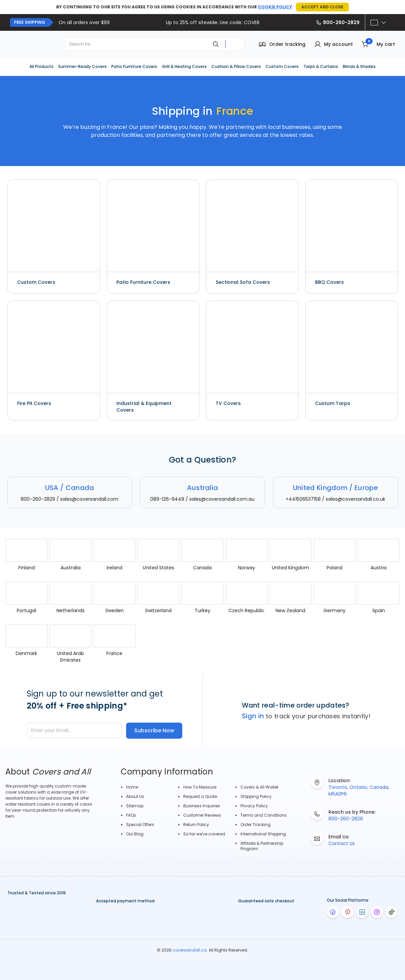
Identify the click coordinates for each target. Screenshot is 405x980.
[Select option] (378, 22)
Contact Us (342, 843)
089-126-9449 (167, 499)
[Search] (216, 44)
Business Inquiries (202, 806)
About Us (135, 796)
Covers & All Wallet (259, 787)
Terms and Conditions (264, 815)
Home (132, 787)
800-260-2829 (338, 22)
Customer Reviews (202, 815)
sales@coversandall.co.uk (356, 499)
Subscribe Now (154, 730)
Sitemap (135, 806)
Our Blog (135, 834)
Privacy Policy (254, 806)
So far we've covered (204, 834)
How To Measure (200, 787)
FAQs (131, 815)
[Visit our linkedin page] (362, 912)
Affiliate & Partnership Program (262, 846)
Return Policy (196, 825)
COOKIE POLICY (275, 7)
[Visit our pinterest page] (347, 912)
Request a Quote (200, 796)
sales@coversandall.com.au (222, 499)
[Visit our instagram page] (377, 912)
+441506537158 (303, 499)
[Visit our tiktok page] (392, 912)
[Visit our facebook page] (333, 912)
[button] (333, 44)
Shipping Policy (256, 796)
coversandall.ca (190, 950)
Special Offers (140, 825)
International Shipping (263, 834)
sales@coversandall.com (89, 499)
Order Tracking (256, 825)
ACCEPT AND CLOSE (322, 7)
